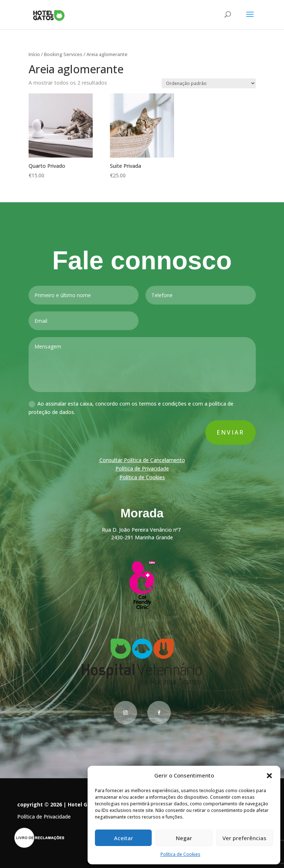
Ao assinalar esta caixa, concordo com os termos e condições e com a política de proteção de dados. (131, 409)
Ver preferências (244, 838)
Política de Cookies (180, 854)
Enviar (229, 433)
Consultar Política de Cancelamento (142, 460)
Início (34, 54)
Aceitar (123, 838)
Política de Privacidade (142, 469)
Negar (184, 838)
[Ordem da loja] (209, 83)
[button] (269, 776)
